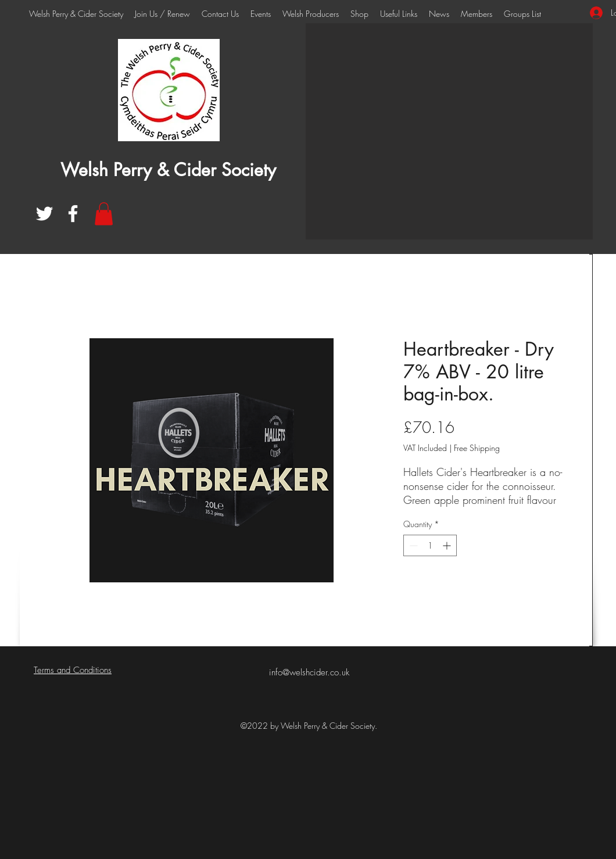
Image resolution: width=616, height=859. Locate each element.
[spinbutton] (430, 545)
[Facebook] (73, 214)
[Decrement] (412, 545)
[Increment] (448, 545)
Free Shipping (477, 448)
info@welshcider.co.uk (309, 672)
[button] (104, 214)
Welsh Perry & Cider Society (168, 170)
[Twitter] (44, 214)
